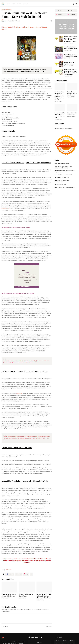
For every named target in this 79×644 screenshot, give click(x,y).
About (13, 4)
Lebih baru (5, 627)
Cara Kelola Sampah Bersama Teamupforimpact (62, 181)
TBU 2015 (64, 641)
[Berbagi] (51, 21)
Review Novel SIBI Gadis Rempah (72, 114)
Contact (25, 4)
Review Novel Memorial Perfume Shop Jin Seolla (72, 93)
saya (28, 492)
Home (8, 4)
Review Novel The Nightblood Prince (69, 63)
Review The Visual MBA (60, 185)
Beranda (4, 10)
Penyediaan (19, 394)
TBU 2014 (57, 641)
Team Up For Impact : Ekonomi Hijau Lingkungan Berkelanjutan (63, 167)
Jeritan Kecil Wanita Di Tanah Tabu (26, 595)
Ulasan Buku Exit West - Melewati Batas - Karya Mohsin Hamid (24, 28)
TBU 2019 (9, 10)
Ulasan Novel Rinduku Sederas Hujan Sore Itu (70, 55)
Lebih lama (48, 627)
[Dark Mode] (74, 4)
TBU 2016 (71, 641)
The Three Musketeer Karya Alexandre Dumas (71, 48)
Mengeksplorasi (6, 209)
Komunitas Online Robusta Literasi (63, 175)
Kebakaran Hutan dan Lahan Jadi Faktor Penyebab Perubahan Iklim (64, 171)
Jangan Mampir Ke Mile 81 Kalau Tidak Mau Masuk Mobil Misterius (44, 596)
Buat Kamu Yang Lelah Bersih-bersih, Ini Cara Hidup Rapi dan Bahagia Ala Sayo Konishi (71, 72)
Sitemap (19, 4)
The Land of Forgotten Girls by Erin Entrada (9, 595)
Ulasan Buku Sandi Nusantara (62, 164)
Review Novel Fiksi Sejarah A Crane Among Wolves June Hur (60, 115)
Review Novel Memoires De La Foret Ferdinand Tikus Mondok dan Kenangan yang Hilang (71, 39)
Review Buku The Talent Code (62, 178)
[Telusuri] (76, 4)
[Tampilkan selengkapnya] (31, 574)
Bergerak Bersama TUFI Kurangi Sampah (65, 187)
